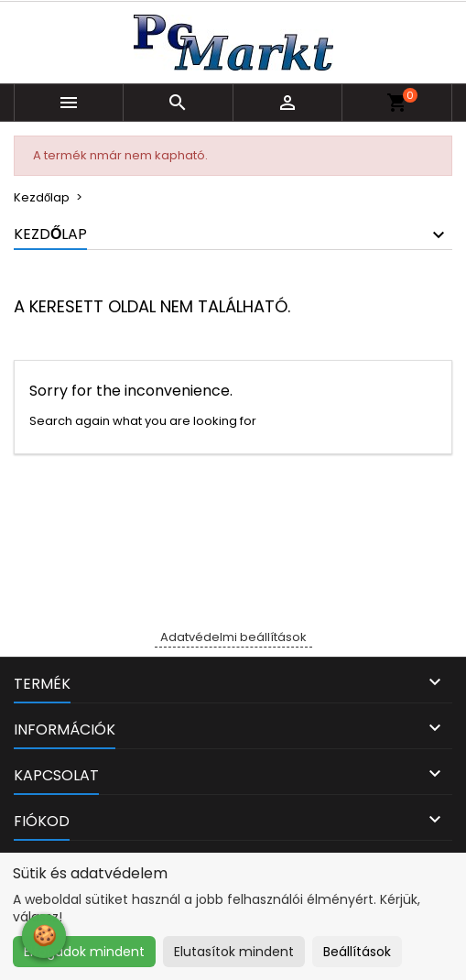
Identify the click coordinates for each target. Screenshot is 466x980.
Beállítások (357, 952)
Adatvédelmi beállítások (233, 637)
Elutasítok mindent (234, 952)
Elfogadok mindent (84, 952)
